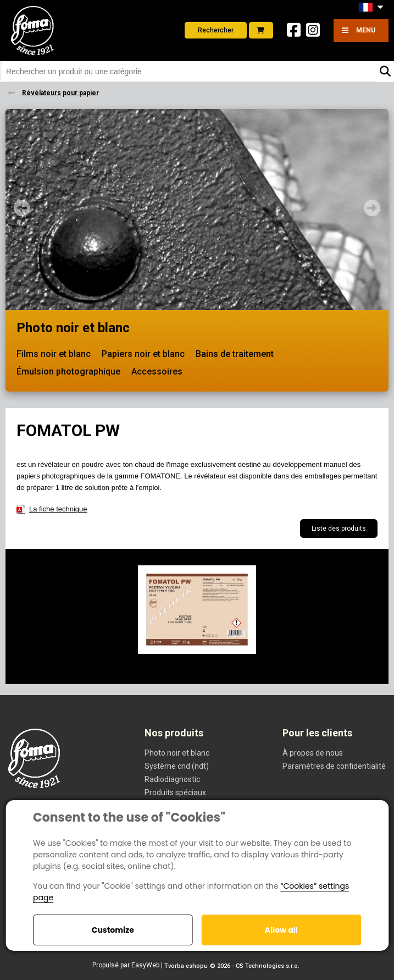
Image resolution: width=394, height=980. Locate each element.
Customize (113, 930)
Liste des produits (339, 528)
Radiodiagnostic (172, 779)
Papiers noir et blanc (143, 354)
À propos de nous (313, 753)
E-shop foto (260, 30)
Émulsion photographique (68, 371)
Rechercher (216, 30)
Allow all (281, 930)
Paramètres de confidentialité (334, 766)
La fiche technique (58, 509)
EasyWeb (145, 965)
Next (372, 208)
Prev (22, 208)
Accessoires (157, 371)
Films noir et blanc (54, 354)
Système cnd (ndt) (177, 766)
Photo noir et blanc (73, 328)
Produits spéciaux (175, 792)
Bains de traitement (235, 354)
